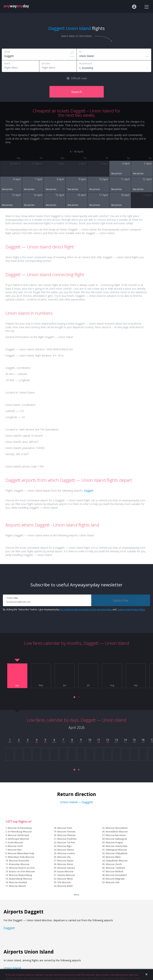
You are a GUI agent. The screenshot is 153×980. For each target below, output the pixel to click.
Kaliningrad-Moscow (116, 850)
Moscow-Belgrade (115, 879)
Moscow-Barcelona (116, 835)
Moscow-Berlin (65, 886)
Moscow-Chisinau (66, 835)
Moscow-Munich (17, 886)
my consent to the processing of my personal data (86, 609)
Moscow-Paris (65, 828)
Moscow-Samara (66, 868)
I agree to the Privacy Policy (131, 609)
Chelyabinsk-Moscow (117, 861)
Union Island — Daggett (76, 802)
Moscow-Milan (113, 857)
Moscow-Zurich (114, 864)
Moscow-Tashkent (115, 868)
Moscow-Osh (113, 882)
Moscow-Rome (65, 864)
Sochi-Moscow (15, 842)
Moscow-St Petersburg (20, 828)
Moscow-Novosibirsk (117, 828)
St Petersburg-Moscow (20, 832)
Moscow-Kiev (15, 850)
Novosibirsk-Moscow (117, 832)
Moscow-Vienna (66, 850)
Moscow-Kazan (65, 861)
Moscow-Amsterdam (117, 846)
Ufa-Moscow (64, 882)
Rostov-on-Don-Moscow (22, 871)
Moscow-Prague (114, 842)
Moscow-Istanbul (18, 882)
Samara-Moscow (66, 875)
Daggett (89, 491)
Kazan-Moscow (65, 871)
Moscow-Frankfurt (67, 839)
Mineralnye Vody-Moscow (21, 857)
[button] (74, 697)
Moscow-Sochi (15, 846)
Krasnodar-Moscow (19, 864)
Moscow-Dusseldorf (116, 875)
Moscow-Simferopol (18, 835)
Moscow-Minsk (65, 879)
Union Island (12, 968)
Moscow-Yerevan (66, 832)
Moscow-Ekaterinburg (21, 875)
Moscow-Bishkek (115, 871)
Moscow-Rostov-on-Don (22, 868)
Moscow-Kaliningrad (116, 839)
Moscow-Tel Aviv (66, 842)
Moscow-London (66, 853)
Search (77, 92)
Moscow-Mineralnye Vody (21, 853)
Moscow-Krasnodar (19, 861)
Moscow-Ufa (64, 857)
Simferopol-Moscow (18, 839)
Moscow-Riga (64, 846)
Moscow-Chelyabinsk (117, 853)
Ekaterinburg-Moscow (21, 879)
